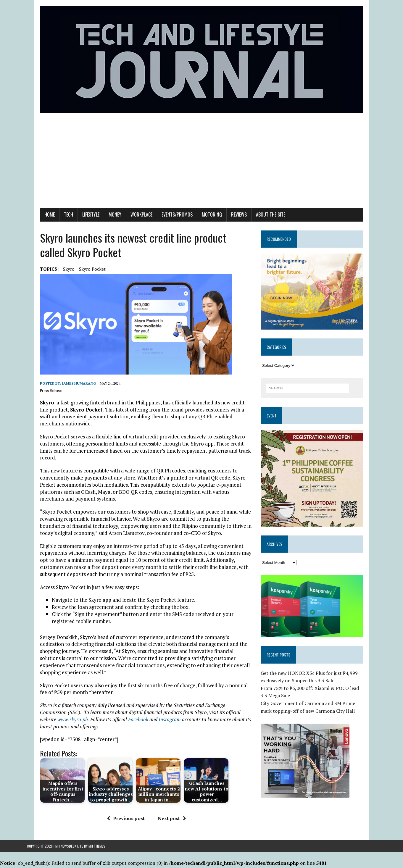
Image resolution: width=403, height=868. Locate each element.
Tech (55, 223)
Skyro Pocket (79, 278)
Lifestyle (78, 223)
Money (102, 223)
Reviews (226, 223)
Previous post (121, 792)
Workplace (128, 223)
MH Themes (97, 847)
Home (37, 223)
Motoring (199, 223)
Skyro (56, 278)
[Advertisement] (202, 172)
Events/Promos (164, 223)
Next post (167, 792)
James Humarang (66, 392)
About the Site (258, 223)
